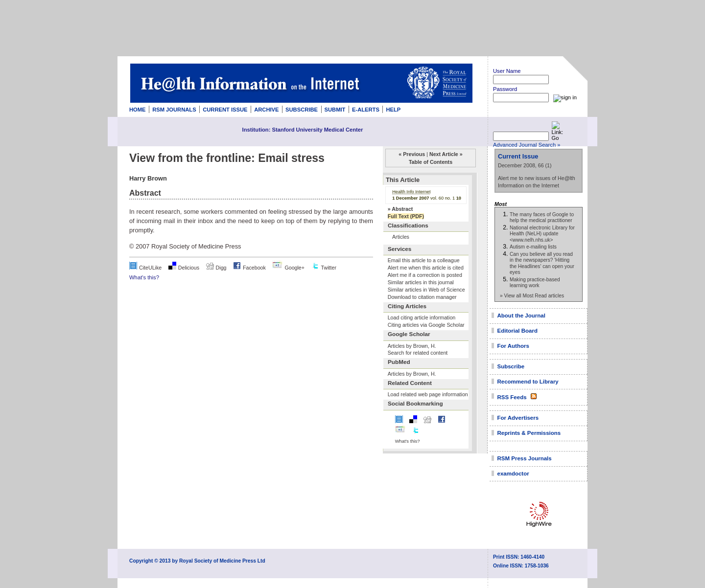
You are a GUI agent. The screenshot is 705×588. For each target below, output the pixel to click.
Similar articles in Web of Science (426, 290)
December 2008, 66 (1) (525, 165)
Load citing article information (422, 317)
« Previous (412, 154)
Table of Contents (431, 162)
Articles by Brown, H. (412, 346)
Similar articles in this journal (421, 282)
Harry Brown (148, 178)
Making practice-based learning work (535, 283)
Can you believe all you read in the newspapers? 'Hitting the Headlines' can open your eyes (542, 263)
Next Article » (446, 154)
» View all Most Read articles (532, 296)
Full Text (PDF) (406, 216)
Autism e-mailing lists (533, 247)
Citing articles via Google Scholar (426, 325)
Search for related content (418, 353)
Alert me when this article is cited (426, 268)
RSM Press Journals (525, 458)
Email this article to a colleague (424, 260)
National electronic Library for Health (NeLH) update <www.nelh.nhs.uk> (542, 234)
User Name (507, 71)
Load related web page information (428, 394)
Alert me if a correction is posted (425, 275)
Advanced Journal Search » (527, 145)
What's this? (144, 277)
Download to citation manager (422, 297)
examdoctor (513, 474)
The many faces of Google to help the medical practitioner (542, 217)
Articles (401, 237)
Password (505, 89)
